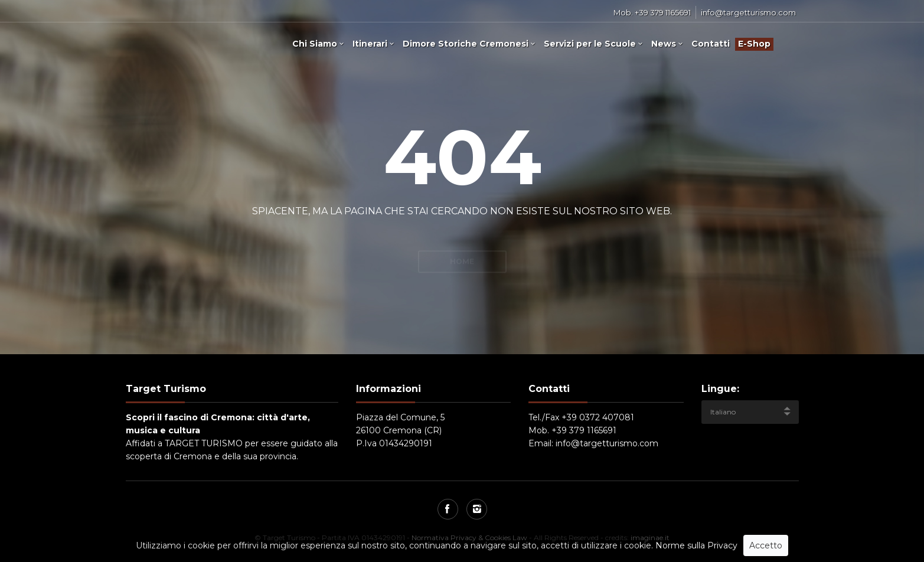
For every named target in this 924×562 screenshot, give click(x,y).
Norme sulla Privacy (696, 548)
